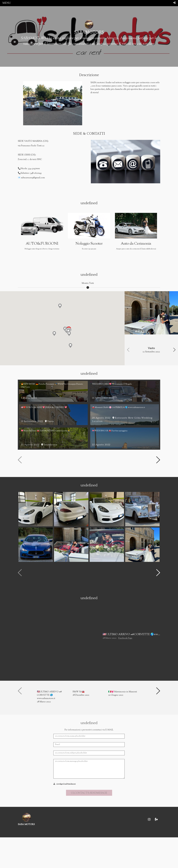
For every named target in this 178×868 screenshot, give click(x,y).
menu (7, 3)
